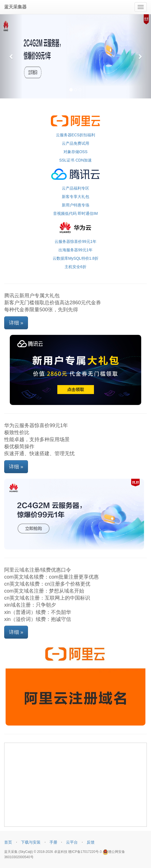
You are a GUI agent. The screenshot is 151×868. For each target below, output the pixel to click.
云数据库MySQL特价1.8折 (75, 258)
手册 (53, 842)
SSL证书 (67, 160)
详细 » (16, 323)
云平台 (72, 842)
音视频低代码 (65, 213)
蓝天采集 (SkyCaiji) (18, 852)
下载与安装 (31, 842)
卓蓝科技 (61, 852)
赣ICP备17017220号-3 (85, 852)
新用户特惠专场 (75, 205)
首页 (8, 842)
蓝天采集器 (15, 7)
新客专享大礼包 (75, 197)
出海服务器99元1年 (75, 250)
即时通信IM (88, 213)
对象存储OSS (75, 152)
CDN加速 (84, 160)
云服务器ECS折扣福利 (76, 135)
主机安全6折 (75, 267)
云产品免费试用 (75, 143)
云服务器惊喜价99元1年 (75, 241)
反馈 (91, 842)
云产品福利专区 (75, 188)
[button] (11, 56)
